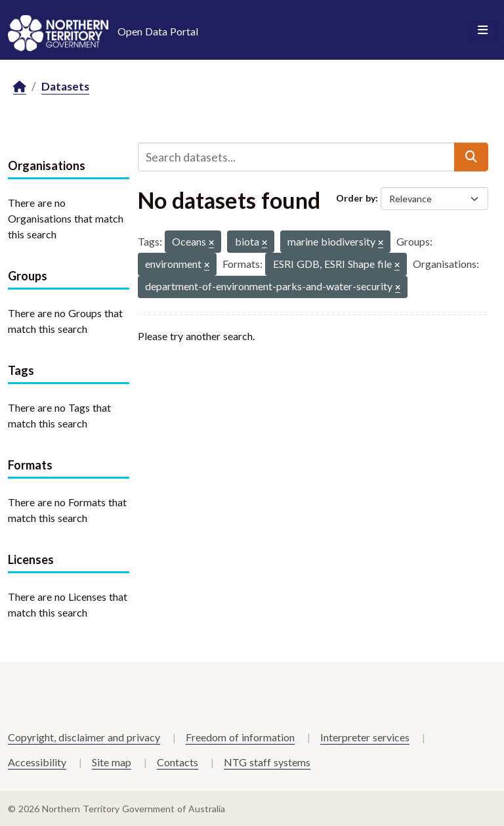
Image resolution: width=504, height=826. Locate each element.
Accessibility (37, 762)
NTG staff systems (267, 762)
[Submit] (471, 157)
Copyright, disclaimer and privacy (84, 737)
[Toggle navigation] (483, 30)
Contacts (178, 762)
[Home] (20, 87)
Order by (356, 198)
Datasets (65, 86)
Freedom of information (240, 737)
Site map (112, 762)
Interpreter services (365, 737)
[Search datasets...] (296, 157)
